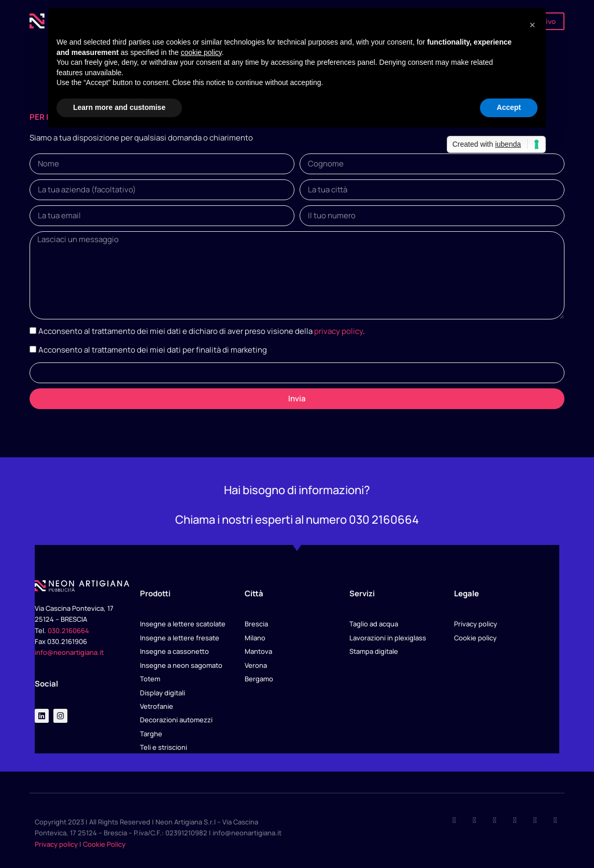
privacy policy (338, 331)
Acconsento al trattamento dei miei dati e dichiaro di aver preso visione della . (202, 331)
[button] (532, 25)
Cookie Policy (104, 844)
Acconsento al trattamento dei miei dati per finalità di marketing (153, 350)
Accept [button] (509, 107)
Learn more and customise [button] (119, 107)
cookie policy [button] (201, 52)
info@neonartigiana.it (69, 652)
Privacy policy (56, 844)
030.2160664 (68, 631)
